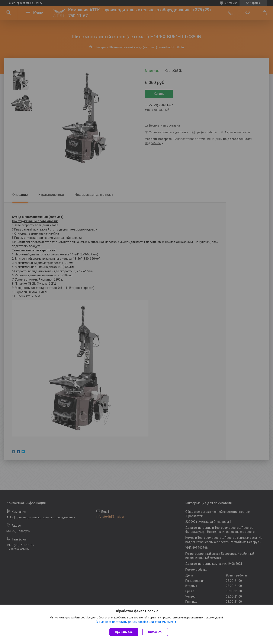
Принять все (124, 632)
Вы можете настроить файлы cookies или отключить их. (135, 622)
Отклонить (155, 632)
